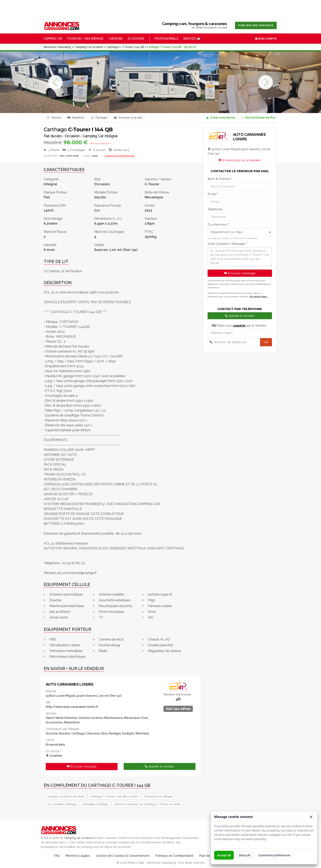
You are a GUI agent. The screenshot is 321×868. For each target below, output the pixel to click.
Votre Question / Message (227, 244)
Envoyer (128, 118)
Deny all (245, 855)
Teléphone (215, 209)
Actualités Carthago (95, 804)
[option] (164, 82)
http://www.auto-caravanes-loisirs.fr (72, 707)
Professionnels (166, 39)
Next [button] (266, 82)
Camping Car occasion (89, 47)
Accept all (224, 855)
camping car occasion (79, 838)
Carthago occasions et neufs (65, 796)
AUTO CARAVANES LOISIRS (70, 684)
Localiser (54, 756)
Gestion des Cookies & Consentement (123, 856)
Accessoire (136, 39)
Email (212, 194)
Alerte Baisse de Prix (258, 118)
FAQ (57, 856)
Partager (99, 118)
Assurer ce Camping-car (120, 156)
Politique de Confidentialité (174, 856)
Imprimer (76, 118)
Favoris (54, 118)
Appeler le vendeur (159, 766)
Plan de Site (208, 856)
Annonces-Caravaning (57, 47)
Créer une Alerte (221, 118)
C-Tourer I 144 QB (133, 47)
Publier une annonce (256, 25)
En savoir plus (55, 744)
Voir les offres (178, 709)
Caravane (116, 39)
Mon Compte (266, 39)
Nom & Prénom (220, 179)
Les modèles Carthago (62, 804)
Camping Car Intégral (158, 796)
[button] (311, 817)
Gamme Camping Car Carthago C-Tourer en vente (147, 804)
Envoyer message (82, 766)
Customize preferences (274, 855)
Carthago (113, 47)
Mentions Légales (78, 856)
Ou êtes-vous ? (218, 224)
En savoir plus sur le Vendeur (240, 160)
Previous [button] (55, 82)
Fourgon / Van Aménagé (85, 39)
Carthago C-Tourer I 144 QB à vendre (114, 796)
